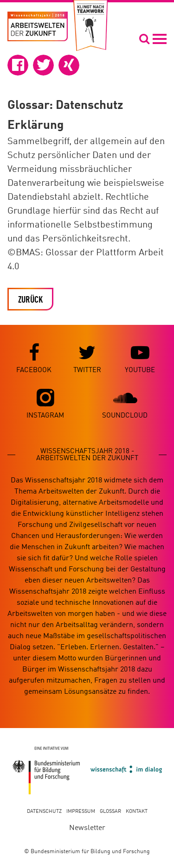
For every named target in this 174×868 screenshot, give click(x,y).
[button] (18, 65)
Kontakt (137, 812)
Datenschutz (44, 812)
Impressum (81, 812)
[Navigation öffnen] (153, 38)
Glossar (110, 812)
